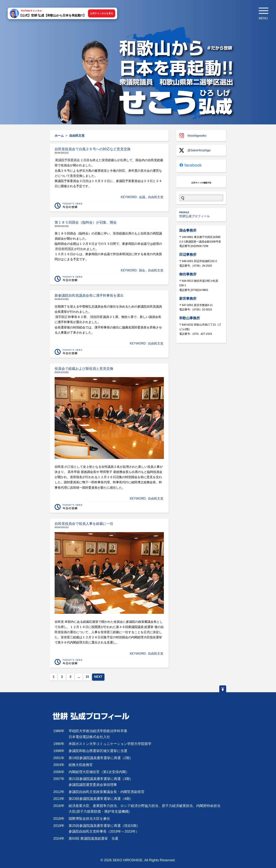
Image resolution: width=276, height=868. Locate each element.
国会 (142, 270)
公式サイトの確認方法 (201, 183)
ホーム (59, 136)
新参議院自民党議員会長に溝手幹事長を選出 (89, 296)
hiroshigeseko (193, 136)
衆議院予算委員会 (67, 160)
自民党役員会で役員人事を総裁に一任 (84, 524)
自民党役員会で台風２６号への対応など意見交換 (93, 149)
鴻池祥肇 (96, 317)
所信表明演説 (64, 249)
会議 (142, 197)
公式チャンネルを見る (102, 13)
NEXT (98, 677)
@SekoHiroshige (195, 150)
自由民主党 (156, 197)
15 (87, 677)
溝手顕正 (61, 317)
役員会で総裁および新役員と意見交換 (84, 369)
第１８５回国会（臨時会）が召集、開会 (86, 222)
